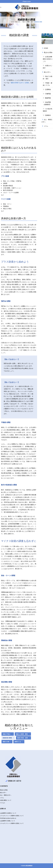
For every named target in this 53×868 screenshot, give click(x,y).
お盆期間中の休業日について (8, 813)
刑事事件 (48, 115)
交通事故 (48, 89)
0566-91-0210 (27, 2)
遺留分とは (19, 742)
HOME (46, 48)
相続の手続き (8, 734)
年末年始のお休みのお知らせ (8, 818)
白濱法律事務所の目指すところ (48, 59)
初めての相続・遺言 (28, 22)
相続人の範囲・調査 (23, 734)
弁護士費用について (6, 800)
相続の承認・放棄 (23, 738)
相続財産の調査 (8, 738)
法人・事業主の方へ (6, 795)
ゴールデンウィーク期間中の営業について (12, 816)
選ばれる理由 (48, 52)
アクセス (3, 803)
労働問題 (48, 94)
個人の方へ (18, 22)
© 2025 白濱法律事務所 (27, 866)
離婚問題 (48, 98)
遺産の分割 (7, 742)
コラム (46, 126)
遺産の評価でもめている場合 (20, 83)
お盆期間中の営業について (8, 821)
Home (13, 22)
